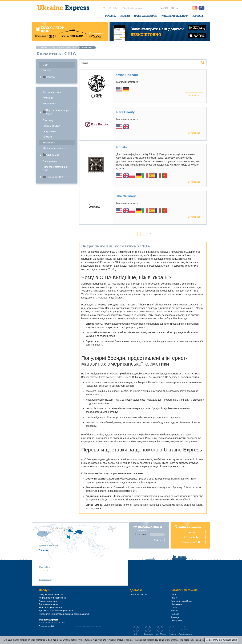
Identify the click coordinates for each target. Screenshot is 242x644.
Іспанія (174, 611)
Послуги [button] (125, 16)
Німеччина (176, 604)
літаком (65, 36)
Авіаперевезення (48, 601)
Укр (104, 8)
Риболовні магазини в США (55, 169)
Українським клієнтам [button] (175, 16)
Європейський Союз (181, 601)
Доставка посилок (48, 604)
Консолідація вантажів (51, 607)
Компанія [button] (198, 16)
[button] (201, 8)
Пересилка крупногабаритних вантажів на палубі (64, 614)
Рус (110, 8)
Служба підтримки (135, 8)
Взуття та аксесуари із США (59, 112)
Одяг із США (53, 155)
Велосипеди (50, 103)
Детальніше (194, 96)
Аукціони (48, 98)
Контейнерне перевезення (53, 598)
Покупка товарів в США (51, 595)
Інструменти (50, 131)
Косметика (49, 143)
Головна (110, 16)
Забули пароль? (191, 542)
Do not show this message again (221, 640)
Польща (175, 614)
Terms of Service (81, 626)
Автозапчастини (52, 92)
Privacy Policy (95, 626)
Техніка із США (55, 177)
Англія (46, 70)
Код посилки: (141, 534)
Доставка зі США (139, 595)
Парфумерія (50, 161)
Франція (175, 617)
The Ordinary (126, 196)
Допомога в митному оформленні (57, 611)
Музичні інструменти (54, 148)
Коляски (47, 137)
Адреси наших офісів (47, 626)
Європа (50, 77)
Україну (44, 550)
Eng (115, 8)
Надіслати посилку (146, 16)
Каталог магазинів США (64, 48)
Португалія (176, 620)
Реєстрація (191, 537)
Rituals (122, 147)
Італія (174, 607)
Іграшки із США (51, 126)
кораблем (77, 36)
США (46, 65)
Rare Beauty (125, 112)
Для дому (48, 120)
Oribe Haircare (127, 75)
